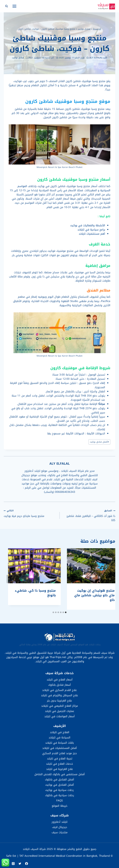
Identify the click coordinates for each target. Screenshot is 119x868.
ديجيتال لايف (60, 827)
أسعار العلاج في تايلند (60, 680)
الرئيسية (97, 29)
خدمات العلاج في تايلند (59, 764)
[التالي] (9, 579)
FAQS (59, 800)
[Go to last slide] (110, 579)
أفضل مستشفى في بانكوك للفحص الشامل (60, 774)
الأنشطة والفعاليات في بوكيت (88, 225)
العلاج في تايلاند (60, 732)
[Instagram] (13, 864)
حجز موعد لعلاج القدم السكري (59, 753)
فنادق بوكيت (84, 29)
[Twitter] (20, 864)
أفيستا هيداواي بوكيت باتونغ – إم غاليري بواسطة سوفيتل (91, 595)
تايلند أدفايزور (59, 822)
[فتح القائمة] (14, 6)
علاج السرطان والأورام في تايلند (59, 695)
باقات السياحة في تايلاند (59, 743)
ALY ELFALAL (96, 58)
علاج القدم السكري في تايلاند (59, 690)
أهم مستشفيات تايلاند (92, 234)
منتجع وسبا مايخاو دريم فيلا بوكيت (30, 513)
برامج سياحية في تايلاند (91, 230)
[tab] (66, 612)
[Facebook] (27, 864)
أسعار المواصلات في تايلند (59, 716)
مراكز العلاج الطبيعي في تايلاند (60, 706)
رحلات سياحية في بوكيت (59, 790)
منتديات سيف (60, 832)
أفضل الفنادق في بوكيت (60, 785)
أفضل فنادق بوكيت (99, 442)
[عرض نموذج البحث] (7, 6)
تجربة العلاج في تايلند (60, 758)
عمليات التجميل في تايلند (60, 711)
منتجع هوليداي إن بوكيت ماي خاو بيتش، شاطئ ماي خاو (31, 595)
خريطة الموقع (60, 806)
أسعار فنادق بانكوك (59, 685)
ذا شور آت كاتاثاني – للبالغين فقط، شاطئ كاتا (89, 515)
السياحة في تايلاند (59, 737)
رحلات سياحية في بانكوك (60, 795)
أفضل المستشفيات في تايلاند (60, 748)
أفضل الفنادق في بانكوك (59, 779)
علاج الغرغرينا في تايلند (60, 769)
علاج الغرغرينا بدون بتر (59, 701)
